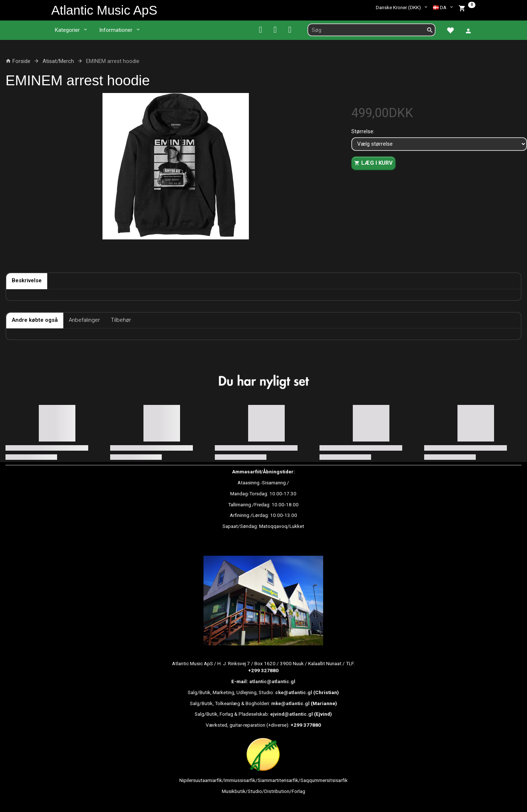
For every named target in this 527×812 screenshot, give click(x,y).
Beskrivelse (27, 280)
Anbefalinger (84, 320)
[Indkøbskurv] (467, 8)
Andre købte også (35, 320)
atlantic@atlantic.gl (272, 681)
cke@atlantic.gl (294, 692)
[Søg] (430, 30)
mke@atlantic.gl (290, 703)
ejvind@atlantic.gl (291, 714)
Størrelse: (363, 131)
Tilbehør (121, 320)
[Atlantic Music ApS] (104, 10)
